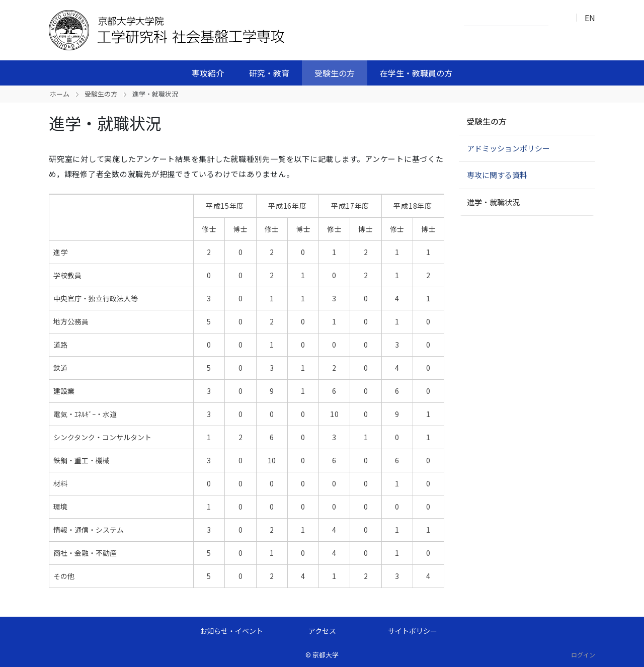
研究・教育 (269, 73)
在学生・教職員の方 (416, 73)
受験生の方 (335, 73)
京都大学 (326, 655)
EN (590, 18)
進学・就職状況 (493, 202)
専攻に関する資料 (497, 175)
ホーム (60, 94)
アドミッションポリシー (508, 148)
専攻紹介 (208, 73)
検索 (559, 18)
